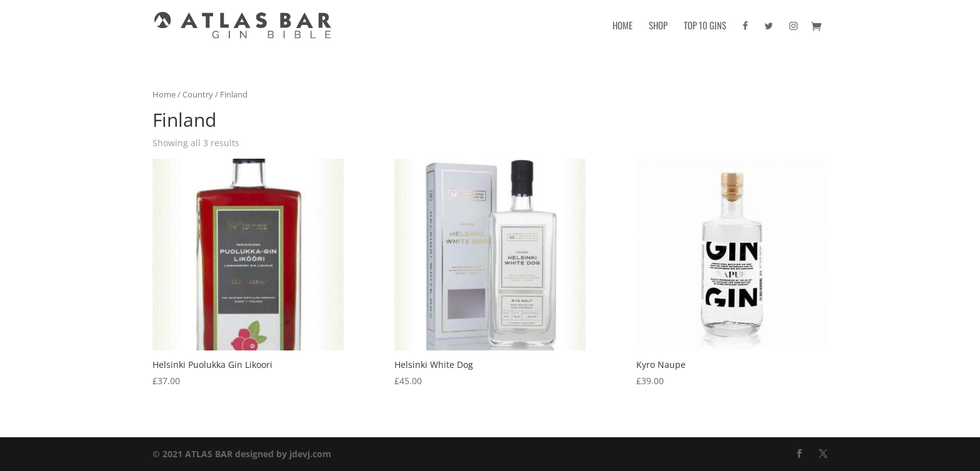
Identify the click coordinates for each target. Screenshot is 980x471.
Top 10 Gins (705, 26)
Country (198, 94)
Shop (658, 26)
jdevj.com (310, 454)
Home (622, 26)
